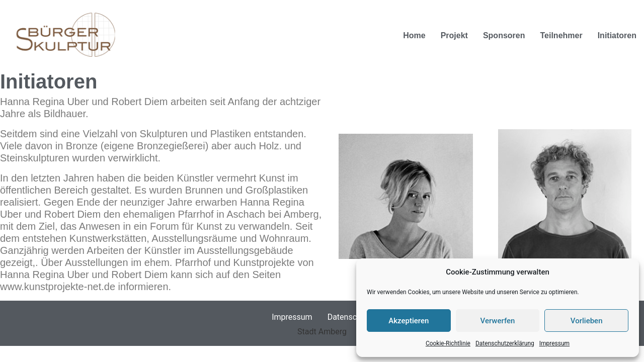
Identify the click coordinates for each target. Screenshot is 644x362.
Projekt (454, 35)
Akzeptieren (409, 321)
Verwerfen (498, 321)
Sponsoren (504, 35)
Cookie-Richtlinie (448, 343)
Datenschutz (350, 317)
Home (414, 35)
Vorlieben (587, 321)
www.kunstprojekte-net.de (58, 287)
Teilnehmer (561, 35)
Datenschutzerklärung (505, 343)
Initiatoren (617, 35)
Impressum (554, 343)
